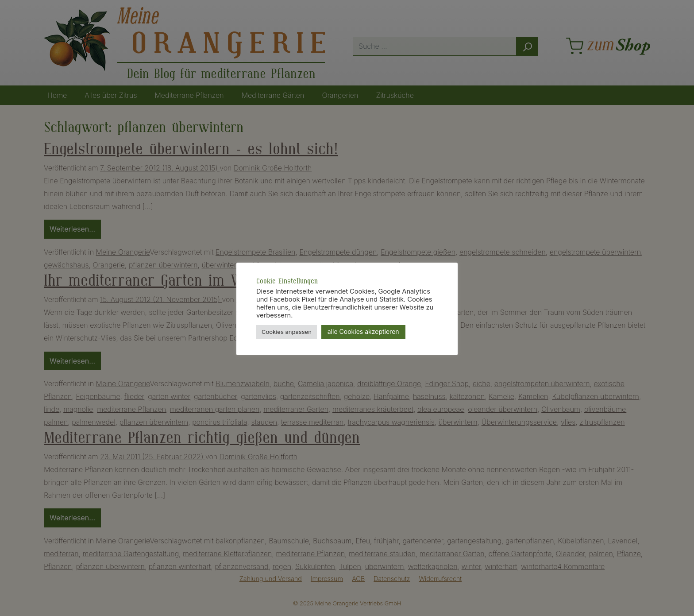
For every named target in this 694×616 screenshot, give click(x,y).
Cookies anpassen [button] (287, 332)
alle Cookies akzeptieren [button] (363, 331)
